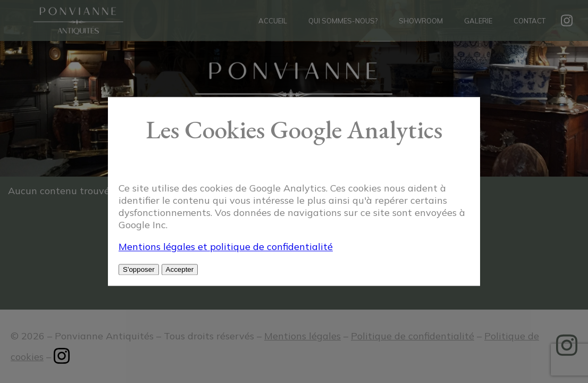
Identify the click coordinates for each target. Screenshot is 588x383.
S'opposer (139, 270)
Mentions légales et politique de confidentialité (226, 247)
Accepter (180, 270)
